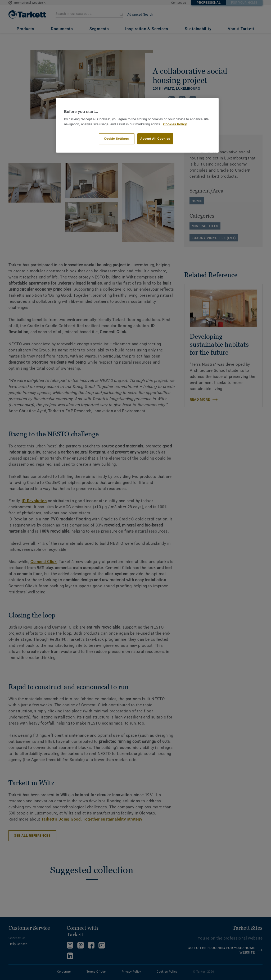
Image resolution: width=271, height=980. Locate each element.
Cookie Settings (117, 139)
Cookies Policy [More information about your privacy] (175, 124)
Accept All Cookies (155, 139)
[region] (137, 125)
